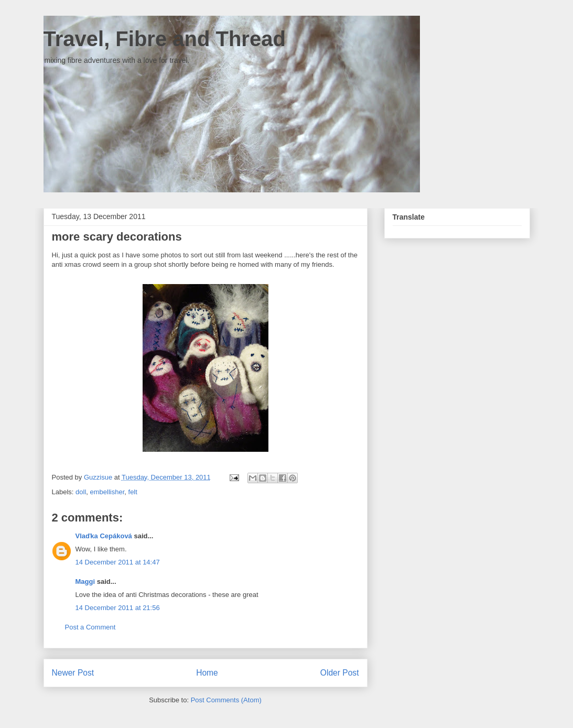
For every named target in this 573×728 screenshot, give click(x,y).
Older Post (340, 673)
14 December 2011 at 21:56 (118, 608)
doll (81, 492)
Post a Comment (90, 627)
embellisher (107, 492)
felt (133, 492)
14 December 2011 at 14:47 (118, 562)
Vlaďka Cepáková (104, 536)
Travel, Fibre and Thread (165, 39)
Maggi (85, 582)
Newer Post (73, 673)
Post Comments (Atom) (226, 700)
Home (207, 673)
